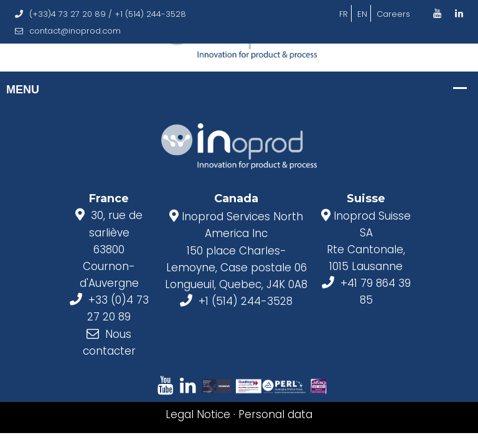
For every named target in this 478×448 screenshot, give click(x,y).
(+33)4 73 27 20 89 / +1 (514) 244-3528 (101, 14)
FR (344, 14)
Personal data (275, 414)
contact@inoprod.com (68, 31)
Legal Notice (198, 414)
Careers (393, 14)
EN (362, 14)
